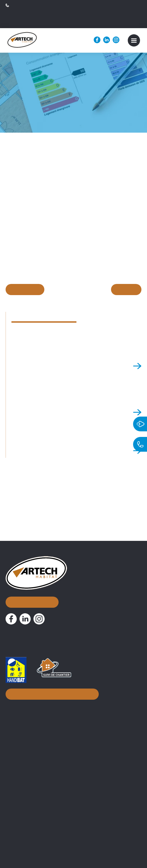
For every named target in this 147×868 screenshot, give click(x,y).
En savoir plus (46, 291)
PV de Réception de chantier (35, 830)
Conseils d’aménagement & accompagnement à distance (65, 789)
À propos (18, 720)
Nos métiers (22, 761)
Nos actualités (25, 748)
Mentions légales (120, 847)
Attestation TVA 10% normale (36, 813)
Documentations (29, 802)
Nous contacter (32, 585)
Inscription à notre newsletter (51, 679)
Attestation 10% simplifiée (33, 821)
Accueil (15, 707)
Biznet (92, 847)
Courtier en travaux (26, 772)
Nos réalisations (28, 734)
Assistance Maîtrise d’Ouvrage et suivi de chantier (58, 781)
